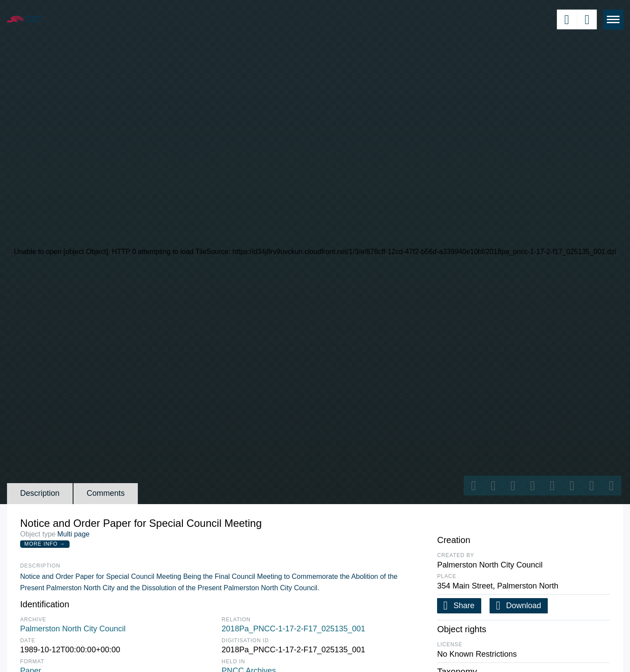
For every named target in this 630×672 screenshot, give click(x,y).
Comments (106, 493)
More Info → (45, 544)
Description (40, 493)
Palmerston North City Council (73, 629)
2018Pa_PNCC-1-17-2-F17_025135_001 (294, 629)
